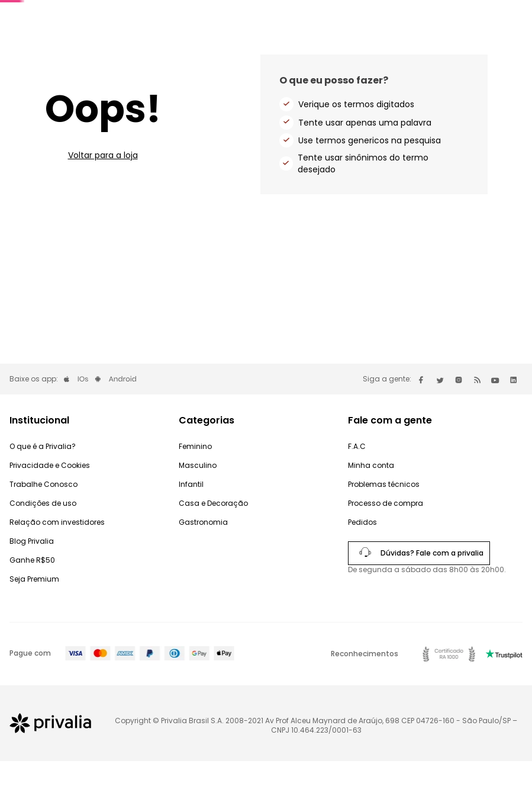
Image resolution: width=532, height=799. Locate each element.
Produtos (499, 50)
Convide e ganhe (357, 17)
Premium (294, 17)
